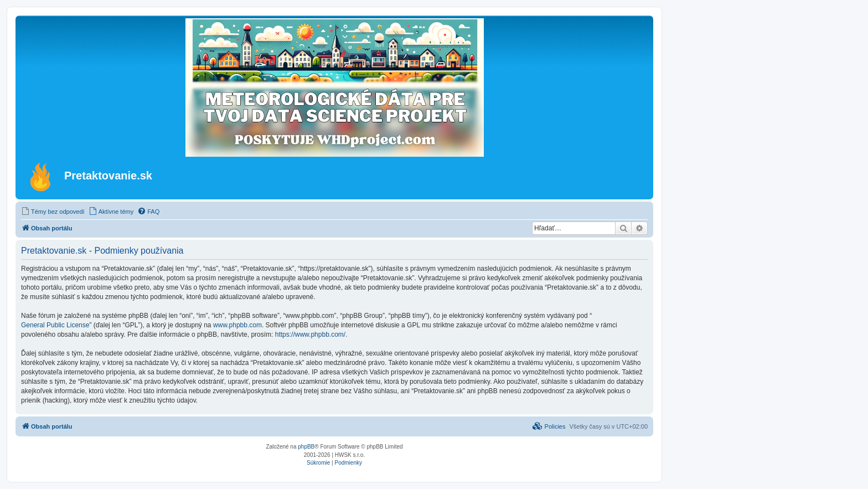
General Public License (55, 325)
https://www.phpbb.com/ (310, 334)
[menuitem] (53, 212)
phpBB (306, 447)
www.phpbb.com (237, 325)
